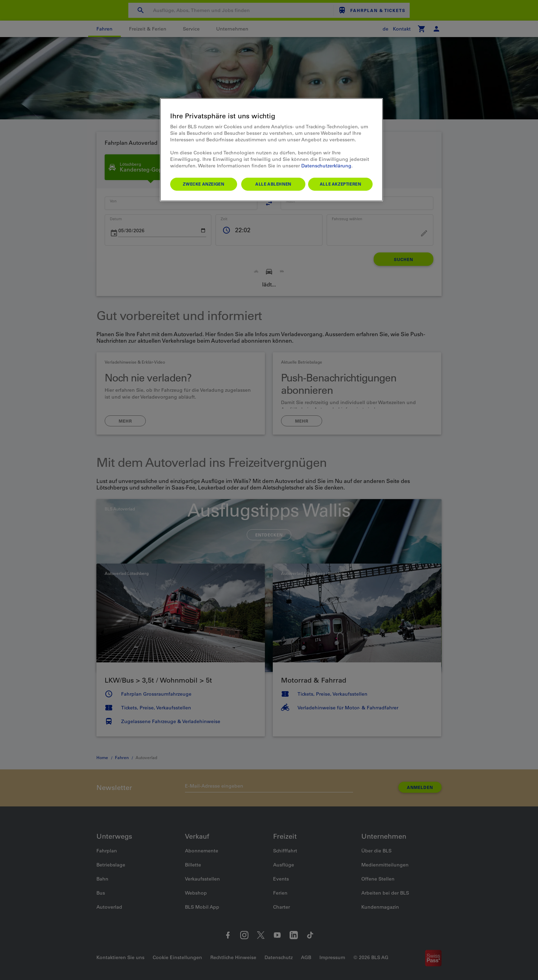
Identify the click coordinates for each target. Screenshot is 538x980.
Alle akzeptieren (341, 184)
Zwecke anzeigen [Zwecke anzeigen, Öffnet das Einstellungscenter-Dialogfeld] (203, 184)
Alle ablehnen (273, 184)
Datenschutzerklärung (326, 166)
